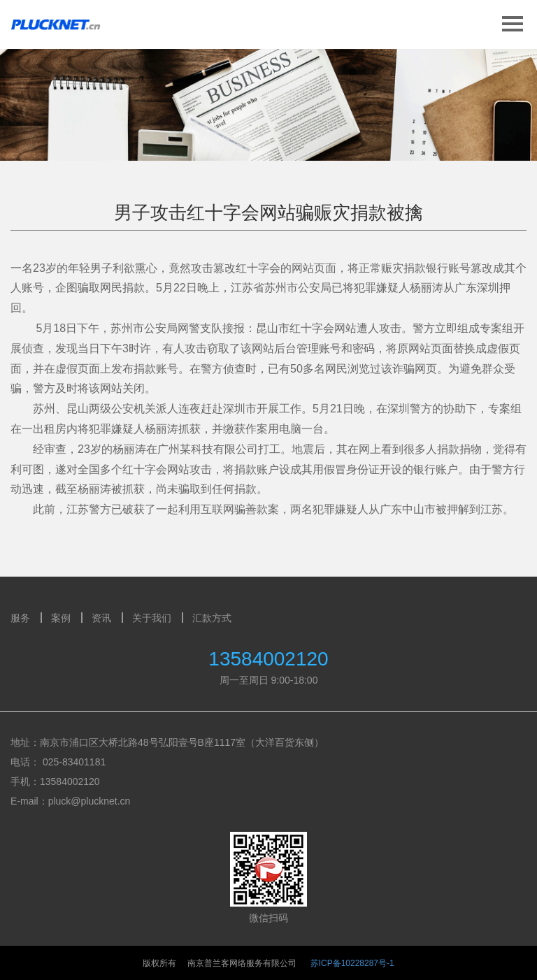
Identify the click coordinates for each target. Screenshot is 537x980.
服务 (20, 618)
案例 (61, 618)
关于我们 (152, 618)
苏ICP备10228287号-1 (352, 963)
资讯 (101, 618)
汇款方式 (212, 618)
